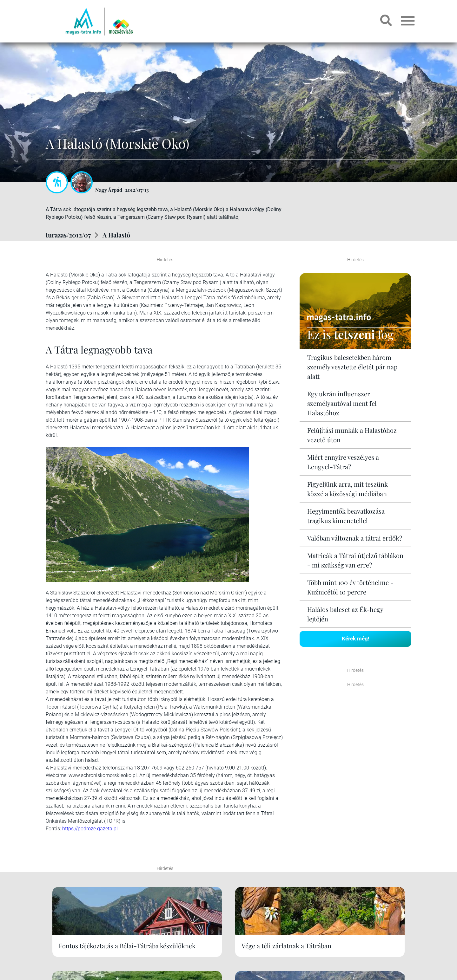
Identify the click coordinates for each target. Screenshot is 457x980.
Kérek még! (356, 638)
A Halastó (116, 235)
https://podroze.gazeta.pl (90, 829)
